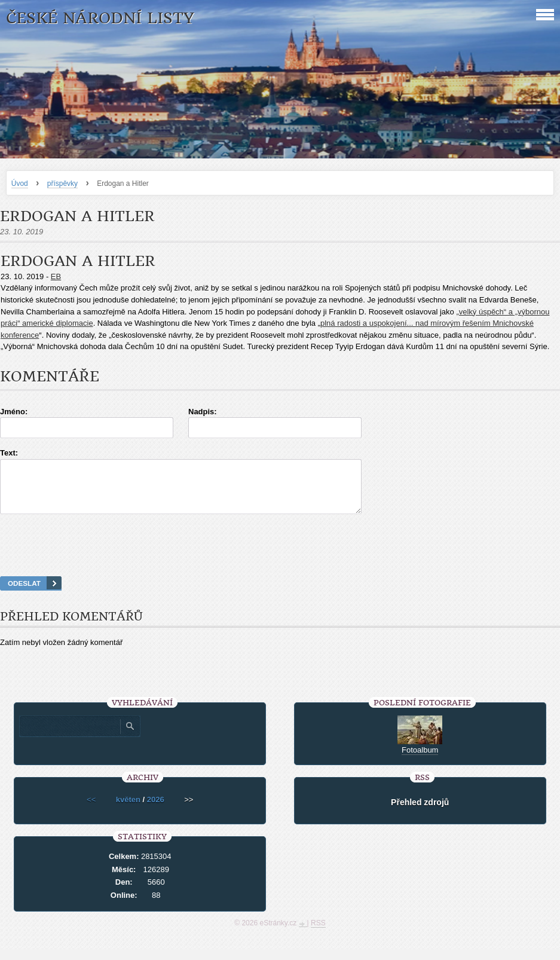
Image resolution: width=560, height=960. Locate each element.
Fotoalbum (420, 761)
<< (91, 810)
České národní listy (100, 18)
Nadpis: (203, 412)
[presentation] (280, 560)
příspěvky (62, 184)
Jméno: (14, 412)
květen (128, 810)
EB (56, 276)
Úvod (20, 184)
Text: (9, 453)
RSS (318, 934)
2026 (156, 810)
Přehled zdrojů (420, 813)
